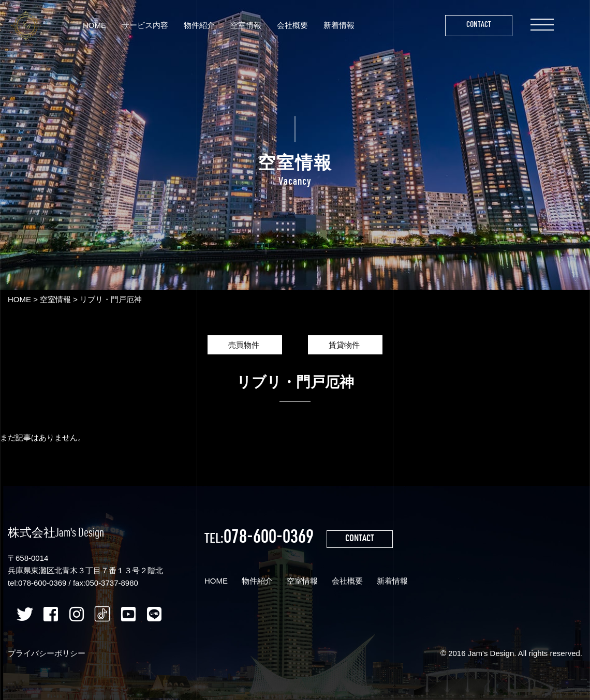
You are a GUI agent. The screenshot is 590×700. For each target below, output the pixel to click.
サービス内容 (145, 25)
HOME (94, 25)
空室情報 (246, 25)
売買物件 (245, 345)
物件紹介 (199, 25)
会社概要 (292, 25)
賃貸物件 (345, 345)
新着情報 (339, 25)
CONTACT (360, 539)
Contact (479, 25)
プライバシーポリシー (47, 653)
